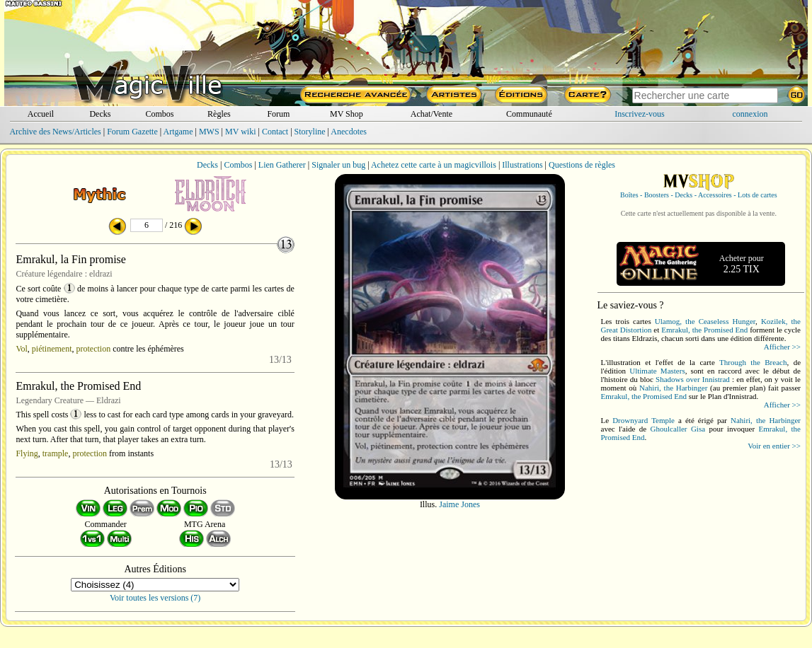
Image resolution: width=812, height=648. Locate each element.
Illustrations (522, 165)
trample (56, 453)
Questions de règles (582, 165)
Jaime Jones (459, 504)
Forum (278, 114)
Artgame (178, 132)
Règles (219, 114)
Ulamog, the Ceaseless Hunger (705, 321)
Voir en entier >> (774, 446)
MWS (209, 132)
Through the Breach (753, 362)
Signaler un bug (338, 165)
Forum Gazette (132, 132)
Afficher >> (782, 347)
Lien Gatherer (282, 165)
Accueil (41, 114)
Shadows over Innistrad (693, 379)
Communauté (529, 114)
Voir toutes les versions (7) (155, 598)
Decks (100, 114)
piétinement (52, 349)
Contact (275, 132)
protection (94, 349)
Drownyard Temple (644, 420)
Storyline (310, 132)
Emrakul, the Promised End (704, 330)
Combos (159, 114)
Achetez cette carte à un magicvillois (434, 165)
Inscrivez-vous (640, 114)
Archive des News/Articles (55, 132)
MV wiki (240, 132)
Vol (21, 349)
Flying (27, 453)
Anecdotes (349, 132)
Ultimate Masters (657, 371)
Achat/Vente (431, 114)
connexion (750, 114)
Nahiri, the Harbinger (673, 388)
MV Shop (347, 114)
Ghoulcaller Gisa (678, 429)
